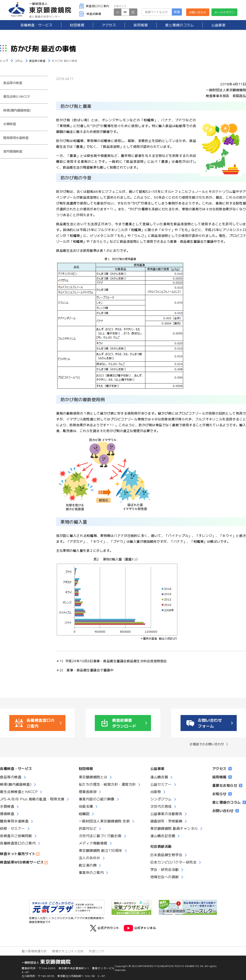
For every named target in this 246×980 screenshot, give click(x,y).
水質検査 (10, 124)
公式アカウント (105, 928)
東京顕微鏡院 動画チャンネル (174, 828)
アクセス (109, 25)
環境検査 (7, 814)
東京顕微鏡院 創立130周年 (101, 850)
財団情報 (77, 25)
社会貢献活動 (161, 846)
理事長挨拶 (88, 792)
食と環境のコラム (179, 25)
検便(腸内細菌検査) (17, 110)
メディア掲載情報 (93, 843)
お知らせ (222, 794)
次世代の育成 (161, 806)
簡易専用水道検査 (16, 138)
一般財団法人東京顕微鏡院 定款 (104, 821)
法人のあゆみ (90, 858)
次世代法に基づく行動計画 (100, 836)
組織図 (84, 814)
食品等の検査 (13, 83)
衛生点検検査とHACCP (19, 792)
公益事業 (218, 25)
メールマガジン (225, 12)
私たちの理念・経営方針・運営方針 (107, 784)
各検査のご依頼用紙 (16, 836)
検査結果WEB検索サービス (22, 862)
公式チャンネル (140, 928)
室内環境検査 (13, 151)
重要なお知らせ (227, 785)
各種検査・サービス (16, 768)
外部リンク (97, 951)
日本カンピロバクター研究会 (174, 862)
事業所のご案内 (91, 872)
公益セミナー (161, 784)
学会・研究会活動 (165, 869)
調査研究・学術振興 (166, 821)
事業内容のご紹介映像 (97, 799)
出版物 (156, 792)
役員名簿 (86, 806)
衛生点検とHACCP (17, 96)
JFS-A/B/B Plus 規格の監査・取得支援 (32, 799)
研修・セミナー (13, 828)
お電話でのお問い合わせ (207, 744)
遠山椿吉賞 (159, 777)
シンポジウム (161, 799)
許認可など (88, 828)
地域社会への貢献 (165, 877)
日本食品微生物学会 (166, 855)
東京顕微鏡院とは (93, 777)
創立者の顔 (88, 865)
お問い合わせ (198, 12)
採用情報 (141, 25)
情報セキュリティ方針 (68, 951)
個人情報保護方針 (34, 951)
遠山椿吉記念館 (163, 836)
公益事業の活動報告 (166, 814)
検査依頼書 (90, 14)
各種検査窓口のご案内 (18, 843)
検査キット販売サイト (18, 854)
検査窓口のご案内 (94, 6)
